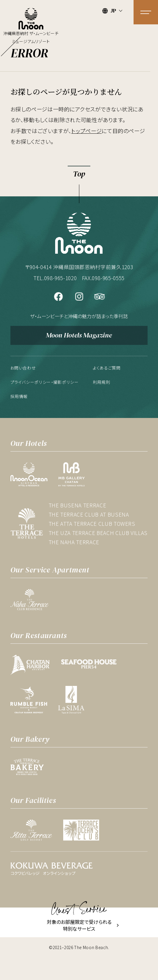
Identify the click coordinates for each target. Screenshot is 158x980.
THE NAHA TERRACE (74, 542)
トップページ (86, 131)
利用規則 (102, 382)
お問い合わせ (23, 368)
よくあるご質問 (107, 368)
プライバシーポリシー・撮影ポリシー (45, 382)
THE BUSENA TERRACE (78, 505)
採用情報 (19, 396)
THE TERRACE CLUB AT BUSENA (89, 514)
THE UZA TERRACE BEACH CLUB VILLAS (98, 533)
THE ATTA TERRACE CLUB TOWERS (92, 524)
